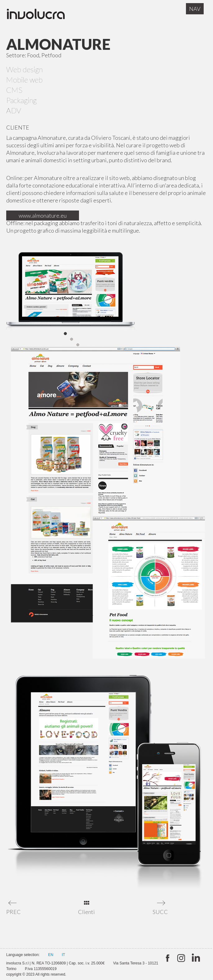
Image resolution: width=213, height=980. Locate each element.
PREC (13, 912)
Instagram (181, 958)
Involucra (42, 16)
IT (64, 955)
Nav (195, 9)
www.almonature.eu (43, 215)
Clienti (86, 912)
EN (51, 955)
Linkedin (195, 958)
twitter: (167, 958)
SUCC (160, 912)
